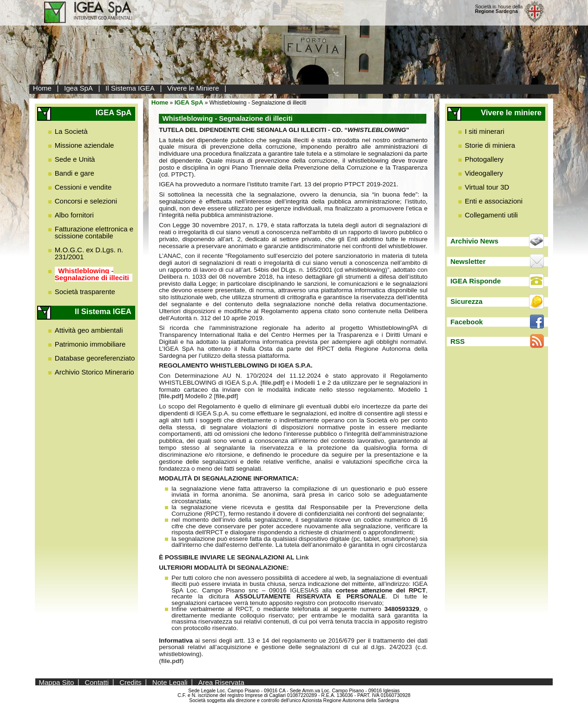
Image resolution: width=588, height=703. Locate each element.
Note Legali (170, 682)
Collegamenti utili (491, 215)
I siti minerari (485, 131)
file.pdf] (172, 396)
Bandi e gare (75, 173)
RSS (458, 341)
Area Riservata (221, 682)
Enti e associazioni (494, 201)
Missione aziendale (85, 145)
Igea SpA (78, 88)
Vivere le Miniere (193, 88)
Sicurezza (467, 301)
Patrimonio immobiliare (90, 344)
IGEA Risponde (476, 281)
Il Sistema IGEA (130, 88)
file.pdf (273, 383)
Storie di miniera (490, 145)
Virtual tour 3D (487, 187)
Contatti (97, 682)
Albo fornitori (74, 215)
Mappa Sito (56, 682)
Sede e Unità (75, 159)
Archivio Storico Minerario (95, 372)
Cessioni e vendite (83, 187)
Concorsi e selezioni (86, 201)
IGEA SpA (189, 102)
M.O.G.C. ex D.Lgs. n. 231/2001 (89, 253)
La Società (71, 131)
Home (42, 88)
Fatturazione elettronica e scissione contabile (94, 232)
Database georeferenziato (95, 358)
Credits (131, 682)
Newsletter (468, 261)
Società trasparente (85, 292)
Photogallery (484, 159)
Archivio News (474, 241)
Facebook (467, 322)
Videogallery (484, 173)
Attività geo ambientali (89, 330)
